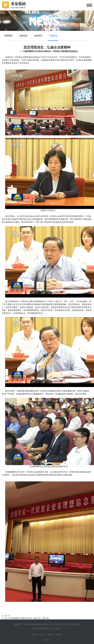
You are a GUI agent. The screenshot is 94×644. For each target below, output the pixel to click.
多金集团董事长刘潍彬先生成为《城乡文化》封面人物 (29, 618)
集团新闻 (9, 36)
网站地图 (59, 635)
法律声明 (43, 635)
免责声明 (76, 624)
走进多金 (35, 635)
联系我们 (51, 635)
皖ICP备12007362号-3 (62, 624)
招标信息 (23, 36)
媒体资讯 (38, 36)
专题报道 (53, 36)
